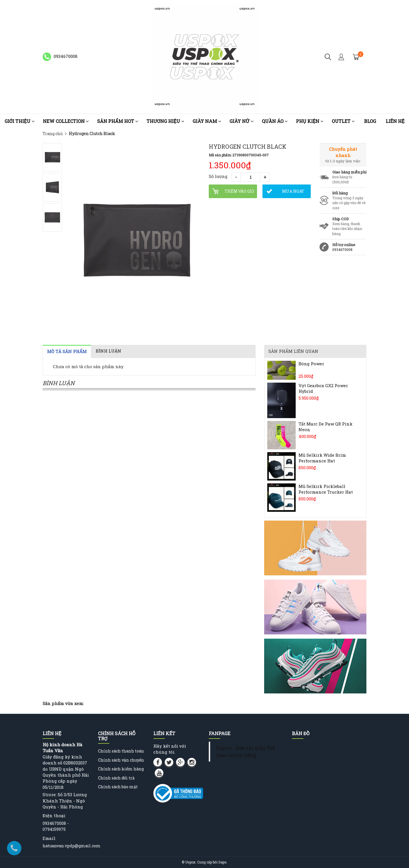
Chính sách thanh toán (121, 751)
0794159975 (54, 829)
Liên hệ (395, 121)
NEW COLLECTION (66, 121)
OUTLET (343, 121)
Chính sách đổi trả (116, 778)
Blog (370, 121)
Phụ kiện (310, 121)
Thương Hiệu (165, 121)
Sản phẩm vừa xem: (63, 703)
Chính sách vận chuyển (121, 760)
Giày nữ (241, 121)
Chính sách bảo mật (118, 787)
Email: (49, 838)
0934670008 (342, 250)
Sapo (222, 862)
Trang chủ (53, 134)
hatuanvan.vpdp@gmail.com (72, 846)
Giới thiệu (19, 121)
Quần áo (275, 121)
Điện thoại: (54, 815)
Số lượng (218, 176)
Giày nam (207, 121)
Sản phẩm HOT (118, 121)
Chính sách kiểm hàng (121, 769)
